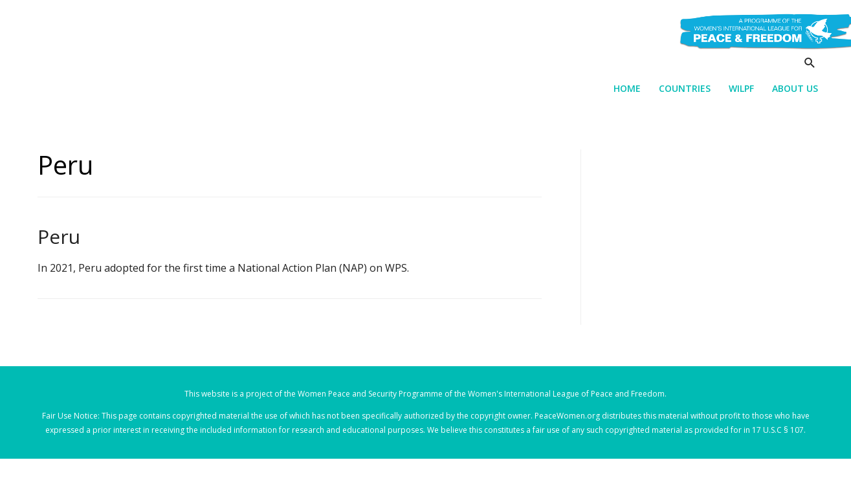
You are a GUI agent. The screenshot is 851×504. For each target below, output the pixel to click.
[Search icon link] (810, 62)
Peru (59, 236)
